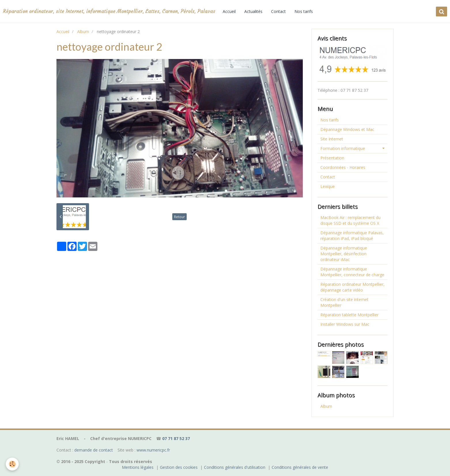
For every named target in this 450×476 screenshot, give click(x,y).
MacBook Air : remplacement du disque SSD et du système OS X (350, 220)
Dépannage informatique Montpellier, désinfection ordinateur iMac (344, 254)
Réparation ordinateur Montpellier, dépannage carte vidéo (352, 287)
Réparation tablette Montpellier (349, 315)
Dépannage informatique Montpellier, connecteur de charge (352, 272)
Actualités (253, 11)
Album (83, 32)
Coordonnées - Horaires (343, 167)
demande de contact (94, 450)
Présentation (332, 158)
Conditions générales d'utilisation (235, 467)
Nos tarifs (304, 11)
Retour (179, 217)
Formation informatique (343, 148)
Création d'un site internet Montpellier (344, 302)
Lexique (328, 186)
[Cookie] (12, 464)
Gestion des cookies (179, 467)
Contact (278, 11)
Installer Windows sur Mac (345, 324)
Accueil (229, 11)
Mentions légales (138, 467)
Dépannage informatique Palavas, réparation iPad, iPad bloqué (352, 236)
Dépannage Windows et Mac (347, 129)
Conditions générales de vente (300, 467)
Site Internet (332, 139)
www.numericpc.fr (153, 450)
